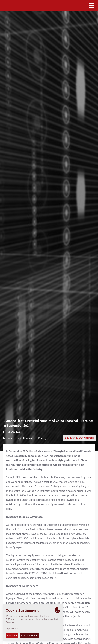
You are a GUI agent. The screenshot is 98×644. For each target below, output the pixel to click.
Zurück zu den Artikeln (79, 438)
